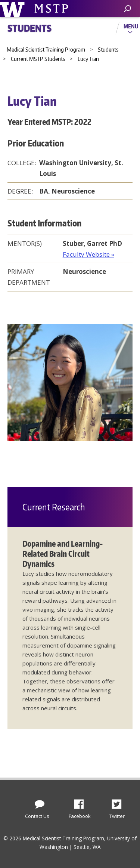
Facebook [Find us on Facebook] (82, 802)
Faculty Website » (88, 254)
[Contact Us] (40, 803)
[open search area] (127, 9)
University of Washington (14, 8)
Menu (131, 26)
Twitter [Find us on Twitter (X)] (119, 802)
